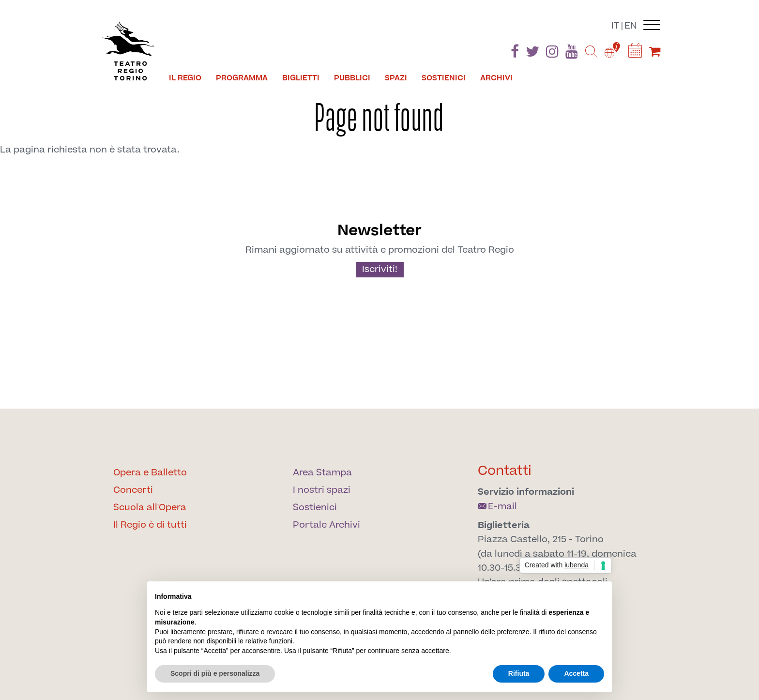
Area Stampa (322, 473)
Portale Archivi (326, 525)
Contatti (505, 471)
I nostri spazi (322, 490)
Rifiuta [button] (519, 673)
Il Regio (185, 78)
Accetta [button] (576, 673)
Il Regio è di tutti (150, 525)
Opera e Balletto (150, 473)
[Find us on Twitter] (532, 53)
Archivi (496, 78)
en (631, 26)
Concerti (133, 490)
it (615, 26)
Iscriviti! (380, 269)
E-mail (497, 507)
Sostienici (444, 78)
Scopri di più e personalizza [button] (215, 673)
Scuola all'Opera (150, 508)
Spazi (396, 78)
